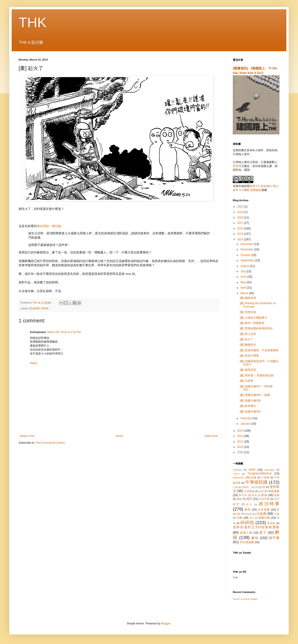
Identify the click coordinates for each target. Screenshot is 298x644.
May (244, 282)
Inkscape (269, 470)
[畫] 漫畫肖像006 (250, 401)
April (244, 288)
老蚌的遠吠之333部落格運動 (256, 527)
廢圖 (277, 495)
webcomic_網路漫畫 (245, 477)
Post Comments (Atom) (50, 443)
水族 (277, 514)
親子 (263, 532)
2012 (241, 436)
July (243, 271)
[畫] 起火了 (247, 339)
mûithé (236, 474)
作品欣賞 (260, 487)
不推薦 (265, 477)
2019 (241, 212)
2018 (241, 218)
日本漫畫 (264, 510)
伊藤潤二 (246, 487)
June (244, 277)
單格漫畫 (274, 491)
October (246, 255)
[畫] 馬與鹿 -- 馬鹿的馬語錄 (257, 375)
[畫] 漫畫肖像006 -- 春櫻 (255, 395)
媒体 (254, 495)
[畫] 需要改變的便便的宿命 (256, 328)
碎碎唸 (45, 308)
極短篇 (249, 514)
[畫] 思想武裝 (248, 312)
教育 (248, 510)
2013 (241, 431)
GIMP (252, 470)
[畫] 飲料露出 (248, 406)
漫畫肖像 (264, 518)
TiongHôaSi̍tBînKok (260, 474)
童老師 (271, 523)
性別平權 (264, 499)
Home (119, 436)
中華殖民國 (256, 482)
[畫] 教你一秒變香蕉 (252, 323)
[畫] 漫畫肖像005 (250, 412)
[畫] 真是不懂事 (249, 356)
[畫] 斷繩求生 (248, 345)
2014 (241, 239)
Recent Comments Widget (245, 599)
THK (33, 22)
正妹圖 (261, 514)
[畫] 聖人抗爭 (248, 334)
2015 (241, 234)
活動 (240, 518)
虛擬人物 (246, 533)
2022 (241, 207)
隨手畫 (274, 538)
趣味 (255, 538)
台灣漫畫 (249, 491)
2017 (241, 223)
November (247, 249)
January (246, 424)
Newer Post (27, 436)
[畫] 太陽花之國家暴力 (254, 318)
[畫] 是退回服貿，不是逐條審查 (259, 350)
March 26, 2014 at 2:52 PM (64, 332)
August (245, 266)
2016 (241, 228)
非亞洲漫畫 (247, 542)
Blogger (166, 624)
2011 (241, 442)
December (247, 244)
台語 (261, 491)
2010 (241, 447)
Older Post (211, 436)
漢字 (252, 518)
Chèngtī (237, 470)
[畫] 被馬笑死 (248, 370)
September (248, 260)
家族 (264, 495)
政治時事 (34, 308)
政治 (250, 504)
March (245, 293)
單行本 (243, 495)
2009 (241, 452)
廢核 (239, 499)
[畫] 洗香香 (247, 381)
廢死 (249, 499)
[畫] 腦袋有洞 (248, 298)
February (246, 418)
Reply (33, 363)
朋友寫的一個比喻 (49, 226)
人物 (235, 487)
